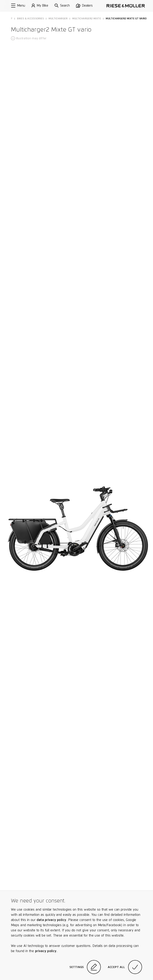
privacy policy (46, 951)
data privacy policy (51, 920)
